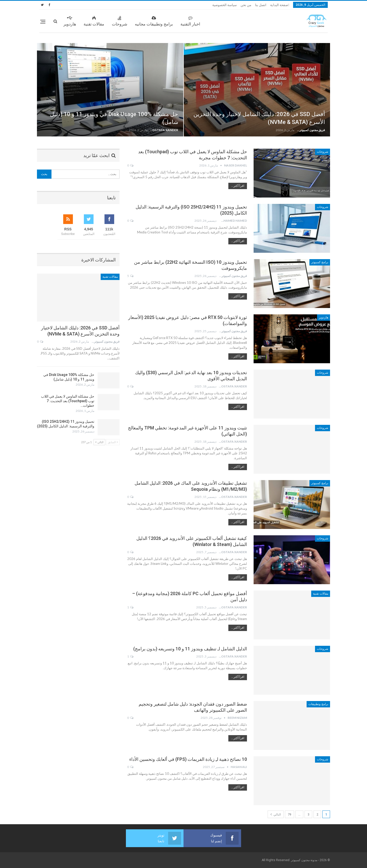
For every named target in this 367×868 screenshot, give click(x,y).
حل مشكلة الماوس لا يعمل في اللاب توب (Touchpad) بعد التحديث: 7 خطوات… (68, 401)
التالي (276, 814)
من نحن (246, 5)
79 (290, 815)
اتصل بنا (261, 5)
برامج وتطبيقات (318, 704)
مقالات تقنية (94, 21)
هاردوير (70, 21)
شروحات (120, 21)
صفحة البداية (279, 5)
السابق (113, 442)
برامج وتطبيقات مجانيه (154, 21)
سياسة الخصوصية (225, 5)
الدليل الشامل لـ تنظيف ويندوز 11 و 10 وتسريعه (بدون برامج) (190, 649)
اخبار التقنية (190, 21)
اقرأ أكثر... (238, 186)
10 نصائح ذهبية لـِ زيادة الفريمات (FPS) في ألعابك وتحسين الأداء (188, 759)
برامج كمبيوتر (320, 262)
